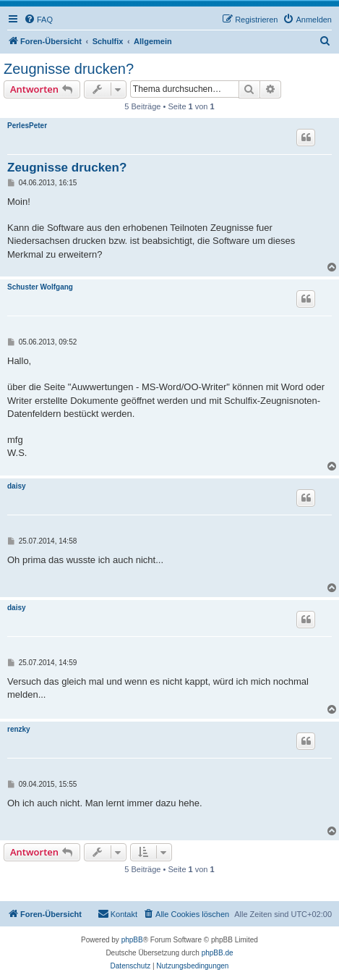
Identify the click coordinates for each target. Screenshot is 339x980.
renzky (19, 729)
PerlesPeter (27, 126)
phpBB (132, 940)
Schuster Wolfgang (40, 287)
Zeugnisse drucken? (69, 69)
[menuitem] (38, 20)
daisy (17, 486)
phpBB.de (218, 953)
